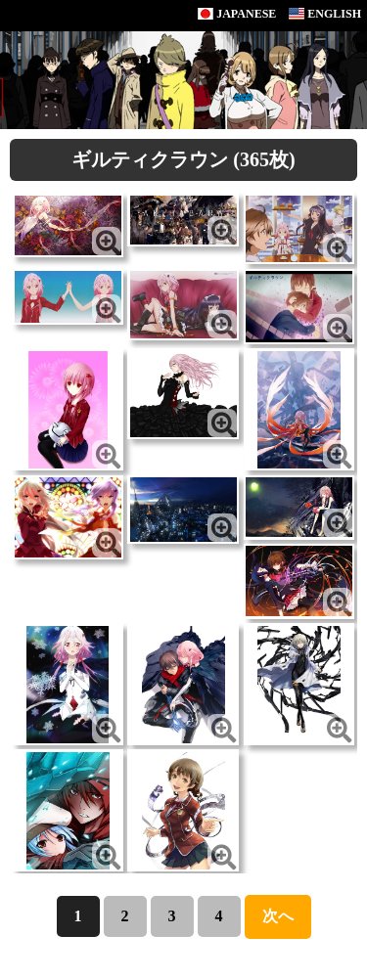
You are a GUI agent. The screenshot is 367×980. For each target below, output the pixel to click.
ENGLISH (325, 14)
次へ (278, 916)
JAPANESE (237, 14)
